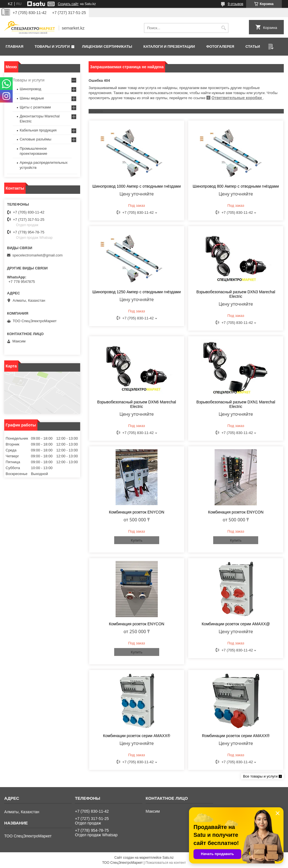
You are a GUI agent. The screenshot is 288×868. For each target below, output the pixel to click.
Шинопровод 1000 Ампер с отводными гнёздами (137, 186)
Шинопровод (30, 89)
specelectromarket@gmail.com (38, 255)
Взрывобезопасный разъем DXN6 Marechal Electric (137, 404)
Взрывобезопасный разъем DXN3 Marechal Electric (236, 294)
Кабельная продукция (38, 130)
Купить (137, 540)
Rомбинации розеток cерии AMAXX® (236, 736)
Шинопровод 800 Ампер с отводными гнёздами (236, 186)
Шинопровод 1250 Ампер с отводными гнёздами (137, 292)
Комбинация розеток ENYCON (137, 512)
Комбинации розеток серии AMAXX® (137, 736)
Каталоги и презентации (169, 46)
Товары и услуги (52, 46)
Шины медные (32, 98)
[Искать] (223, 28)
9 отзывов (236, 4)
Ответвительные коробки (237, 98)
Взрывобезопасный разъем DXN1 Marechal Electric (236, 404)
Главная (14, 46)
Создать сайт (68, 4)
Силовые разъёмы (35, 139)
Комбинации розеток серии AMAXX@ (236, 624)
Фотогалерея (220, 46)
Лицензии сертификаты (107, 46)
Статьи (253, 46)
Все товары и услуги (260, 776)
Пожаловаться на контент (166, 863)
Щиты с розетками (35, 107)
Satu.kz (168, 858)
